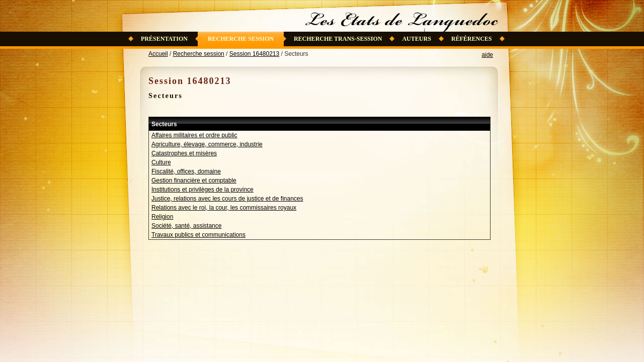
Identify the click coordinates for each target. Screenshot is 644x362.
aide (487, 55)
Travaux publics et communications (198, 235)
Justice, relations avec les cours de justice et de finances (227, 199)
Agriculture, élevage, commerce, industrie (207, 144)
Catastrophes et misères (184, 153)
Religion (162, 217)
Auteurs (416, 39)
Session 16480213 (254, 54)
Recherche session (241, 39)
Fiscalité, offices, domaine (186, 171)
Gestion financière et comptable (194, 180)
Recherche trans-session (338, 39)
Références (472, 39)
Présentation (164, 39)
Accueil (158, 54)
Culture (161, 162)
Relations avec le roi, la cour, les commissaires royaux (224, 208)
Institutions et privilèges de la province (203, 190)
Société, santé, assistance (186, 226)
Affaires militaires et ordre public (194, 135)
